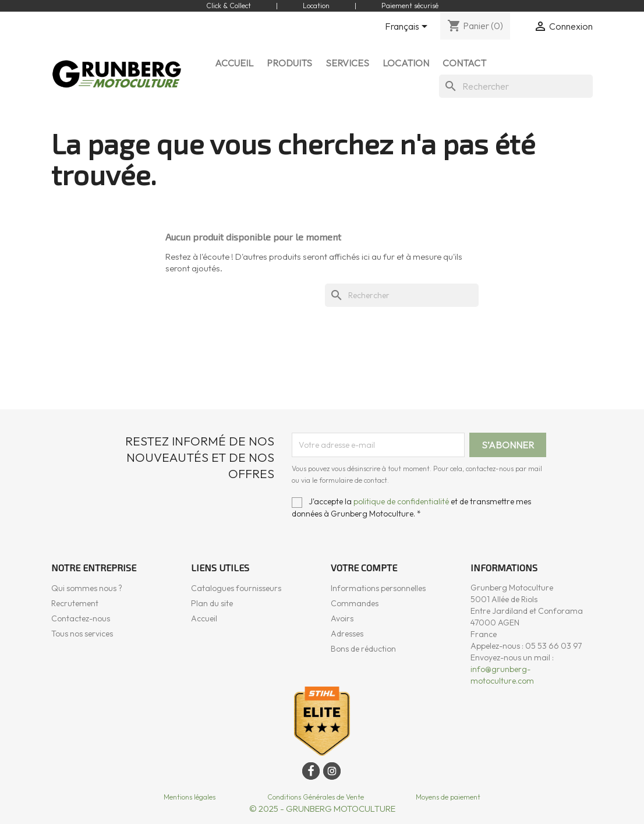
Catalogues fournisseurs (236, 588)
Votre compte (364, 567)
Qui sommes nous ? (87, 588)
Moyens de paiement (448, 797)
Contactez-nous (81, 618)
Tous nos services (82, 634)
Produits (289, 63)
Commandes (355, 603)
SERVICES (347, 63)
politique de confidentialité (401, 501)
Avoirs (342, 618)
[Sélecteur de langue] (408, 27)
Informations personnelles (378, 588)
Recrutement (75, 603)
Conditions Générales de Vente (316, 797)
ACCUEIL (234, 63)
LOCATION (406, 63)
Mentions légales (190, 797)
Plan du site (212, 603)
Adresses (347, 634)
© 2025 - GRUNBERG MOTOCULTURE (322, 809)
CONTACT (464, 63)
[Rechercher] (516, 86)
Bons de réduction (363, 649)
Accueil (204, 618)
